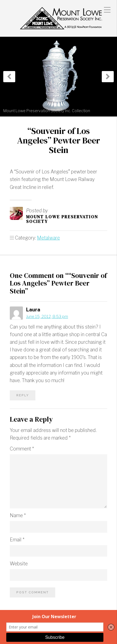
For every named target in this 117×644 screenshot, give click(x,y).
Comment (22, 449)
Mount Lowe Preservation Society (62, 219)
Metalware (48, 238)
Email (17, 540)
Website (19, 564)
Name (18, 515)
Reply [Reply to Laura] (23, 395)
